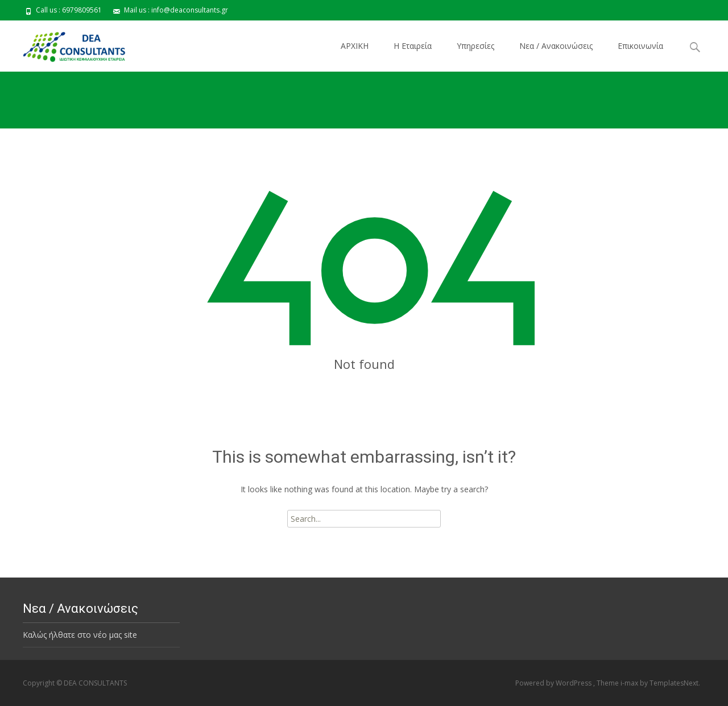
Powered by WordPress (554, 683)
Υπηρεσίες (475, 46)
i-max (630, 683)
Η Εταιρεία (413, 46)
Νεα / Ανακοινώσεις (556, 46)
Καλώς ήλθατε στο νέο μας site (80, 635)
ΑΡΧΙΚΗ (355, 46)
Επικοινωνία (640, 46)
